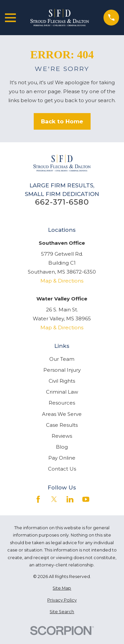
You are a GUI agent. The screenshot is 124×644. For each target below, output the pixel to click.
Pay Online (62, 458)
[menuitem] (62, 588)
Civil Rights (62, 381)
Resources (62, 403)
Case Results (62, 425)
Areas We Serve (62, 414)
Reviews (62, 436)
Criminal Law (62, 392)
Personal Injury (62, 370)
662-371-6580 (62, 202)
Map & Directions (62, 281)
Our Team (62, 359)
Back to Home (62, 121)
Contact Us (62, 469)
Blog (62, 447)
